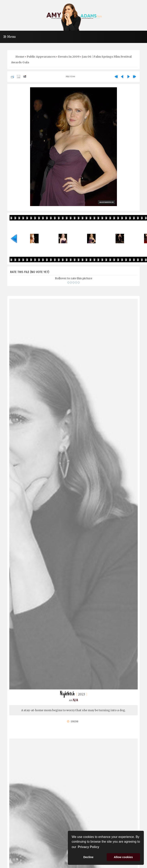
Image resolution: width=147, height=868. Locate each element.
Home (20, 57)
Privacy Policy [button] (89, 847)
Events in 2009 (69, 57)
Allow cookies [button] (123, 857)
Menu (9, 37)
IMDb (73, 721)
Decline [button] (88, 857)
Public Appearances (41, 57)
